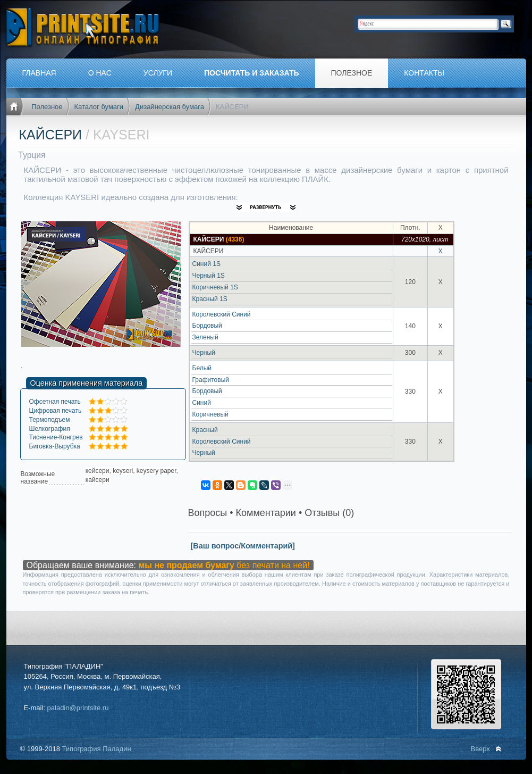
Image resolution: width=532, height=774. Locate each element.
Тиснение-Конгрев (56, 437)
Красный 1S (210, 299)
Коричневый (210, 414)
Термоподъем (50, 420)
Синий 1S (206, 264)
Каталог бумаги (99, 107)
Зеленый (205, 337)
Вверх (480, 749)
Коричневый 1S (215, 287)
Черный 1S (209, 276)
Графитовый (211, 380)
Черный (204, 353)
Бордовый (207, 326)
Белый (202, 368)
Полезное (47, 107)
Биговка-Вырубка (55, 446)
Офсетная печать (55, 402)
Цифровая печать (56, 411)
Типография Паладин (96, 749)
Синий (202, 403)
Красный (205, 430)
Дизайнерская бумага (170, 107)
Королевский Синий (222, 314)
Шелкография (50, 429)
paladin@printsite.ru (78, 708)
